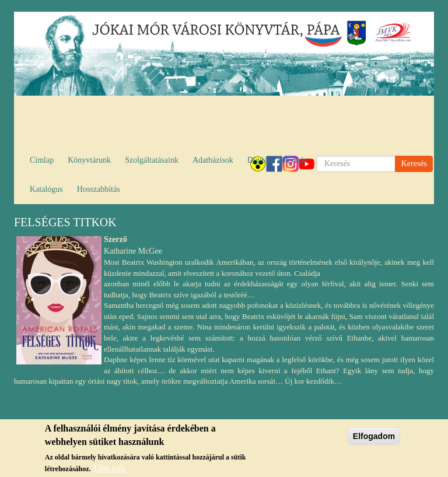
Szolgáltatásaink (152, 160)
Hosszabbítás (99, 189)
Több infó (109, 470)
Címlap (42, 160)
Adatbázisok (213, 160)
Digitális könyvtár (277, 160)
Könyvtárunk (89, 160)
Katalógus (46, 189)
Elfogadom (374, 438)
